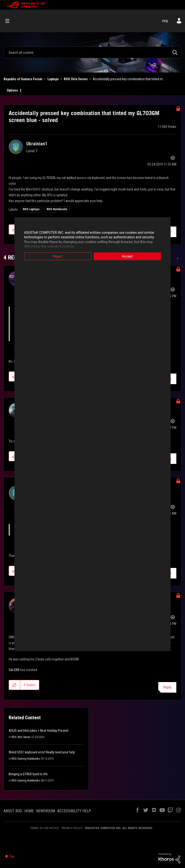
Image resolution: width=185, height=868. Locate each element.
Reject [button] (58, 256)
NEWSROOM (46, 811)
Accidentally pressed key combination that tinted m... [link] (129, 79)
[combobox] (92, 52)
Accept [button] (127, 256)
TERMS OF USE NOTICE (44, 828)
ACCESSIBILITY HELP (74, 811)
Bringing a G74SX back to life (28, 774)
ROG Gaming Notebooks (26, 759)
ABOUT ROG (13, 811)
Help (165, 21)
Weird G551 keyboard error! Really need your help (42, 752)
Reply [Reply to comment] (167, 687)
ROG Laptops (31, 209)
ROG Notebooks (57, 209)
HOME (29, 811)
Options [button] (12, 90)
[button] (15, 685)
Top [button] (12, 856)
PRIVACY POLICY (72, 828)
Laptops (53, 79)
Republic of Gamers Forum (23, 79)
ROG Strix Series (76, 79)
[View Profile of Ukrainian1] (37, 144)
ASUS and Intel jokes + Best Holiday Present (39, 731)
